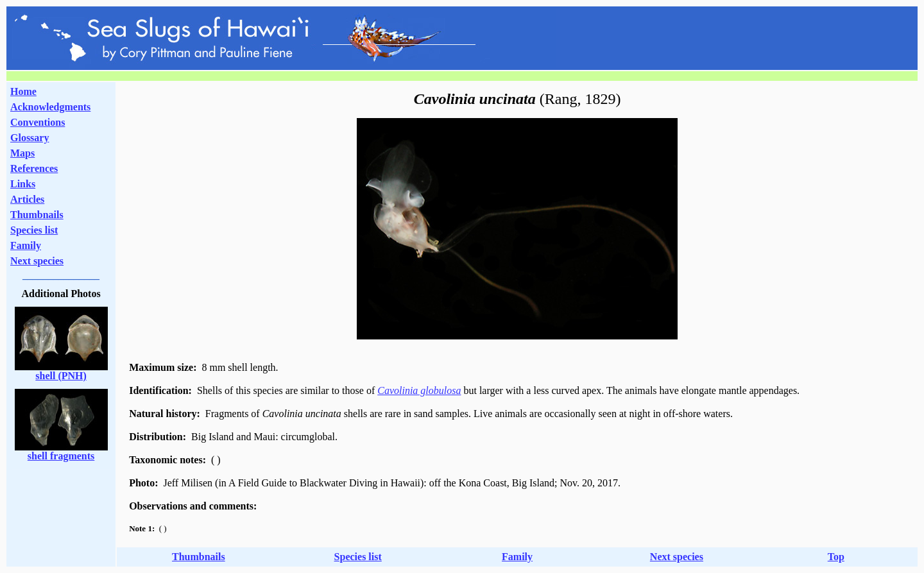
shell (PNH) (61, 376)
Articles (27, 199)
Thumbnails (37, 215)
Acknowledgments (50, 107)
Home (23, 91)
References (34, 168)
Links (23, 184)
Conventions (38, 122)
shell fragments (61, 456)
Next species (37, 261)
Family (26, 245)
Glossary (30, 138)
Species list (34, 230)
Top (836, 557)
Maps (22, 153)
